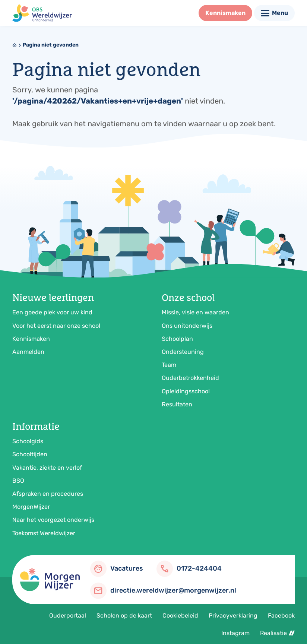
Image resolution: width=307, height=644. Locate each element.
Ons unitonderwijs (187, 326)
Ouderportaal (68, 616)
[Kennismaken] (225, 13)
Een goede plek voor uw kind (52, 312)
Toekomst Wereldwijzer (44, 533)
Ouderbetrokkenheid (190, 378)
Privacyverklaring (233, 616)
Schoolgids (28, 441)
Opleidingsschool (186, 391)
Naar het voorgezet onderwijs (53, 520)
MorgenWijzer (31, 507)
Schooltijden (30, 454)
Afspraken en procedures (48, 494)
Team (169, 365)
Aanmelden (28, 352)
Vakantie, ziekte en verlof (47, 468)
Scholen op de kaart (124, 616)
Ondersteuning (183, 352)
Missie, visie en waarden (195, 312)
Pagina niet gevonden (51, 45)
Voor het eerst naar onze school (56, 326)
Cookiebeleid (180, 616)
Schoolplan (177, 339)
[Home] (15, 45)
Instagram (235, 633)
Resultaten (177, 404)
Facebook (281, 616)
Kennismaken (31, 339)
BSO (18, 481)
